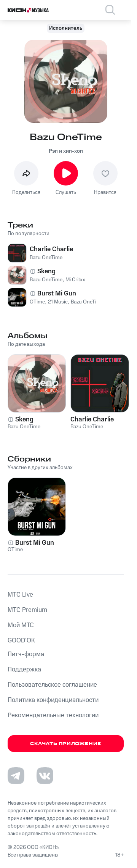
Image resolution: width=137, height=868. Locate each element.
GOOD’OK (21, 641)
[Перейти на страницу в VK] (45, 776)
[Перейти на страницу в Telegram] (16, 776)
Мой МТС (21, 625)
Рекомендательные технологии (53, 715)
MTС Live (20, 595)
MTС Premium (27, 610)
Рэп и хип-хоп (66, 151)
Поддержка (24, 670)
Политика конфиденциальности (53, 700)
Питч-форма (26, 654)
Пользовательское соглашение (52, 685)
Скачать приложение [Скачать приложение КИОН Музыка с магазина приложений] (66, 744)
